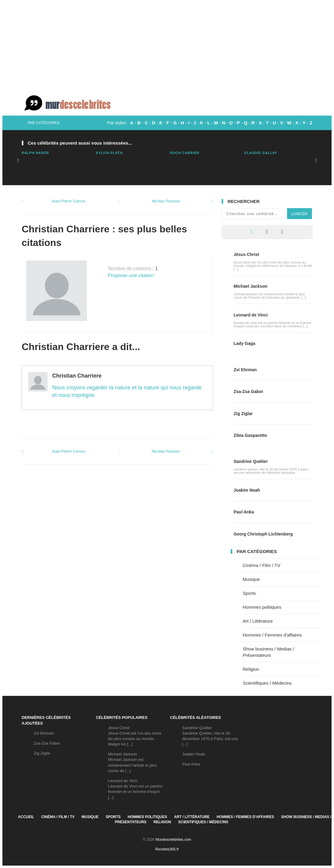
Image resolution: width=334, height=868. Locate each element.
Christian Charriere (77, 376)
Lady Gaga (245, 343)
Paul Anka (244, 512)
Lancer (299, 214)
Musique (251, 579)
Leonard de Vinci (251, 315)
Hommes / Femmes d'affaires (272, 635)
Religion (251, 669)
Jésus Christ (246, 254)
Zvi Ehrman (245, 370)
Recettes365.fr (167, 849)
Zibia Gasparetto (250, 435)
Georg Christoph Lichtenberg (263, 534)
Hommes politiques (262, 607)
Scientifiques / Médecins (267, 683)
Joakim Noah (247, 490)
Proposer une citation (131, 275)
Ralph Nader (35, 153)
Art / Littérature (258, 621)
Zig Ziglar (243, 414)
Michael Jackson (251, 286)
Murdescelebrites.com (173, 840)
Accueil (26, 817)
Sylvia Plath (109, 153)
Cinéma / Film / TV (262, 565)
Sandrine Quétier (251, 461)
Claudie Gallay (261, 153)
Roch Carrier (185, 153)
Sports (249, 593)
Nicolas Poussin (166, 201)
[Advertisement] (167, 45)
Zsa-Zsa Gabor (249, 391)
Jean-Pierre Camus (68, 201)
